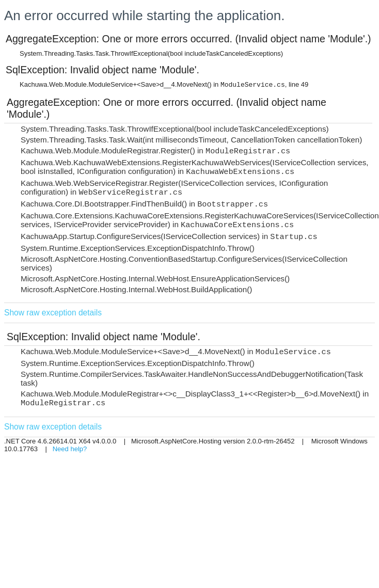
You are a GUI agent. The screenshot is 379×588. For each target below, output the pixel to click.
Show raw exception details (53, 313)
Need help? (70, 449)
